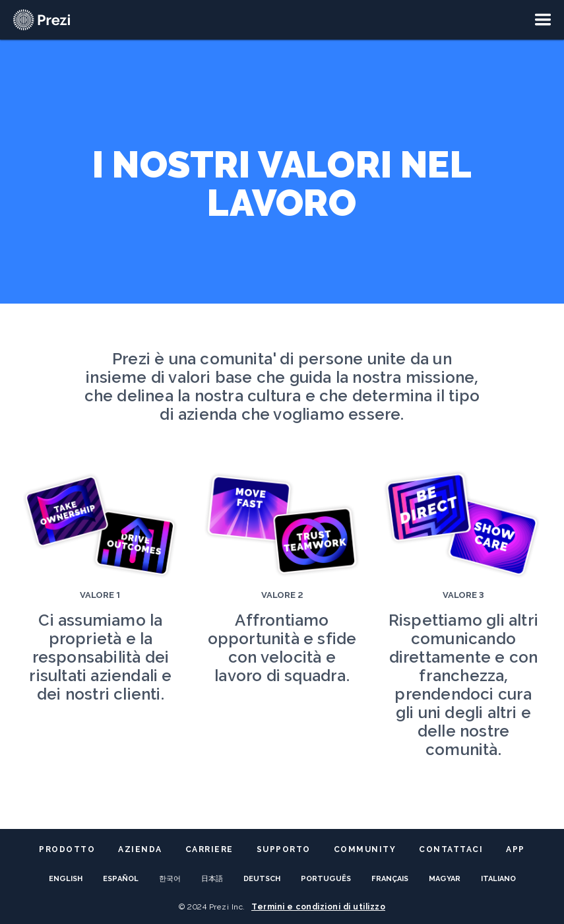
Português (326, 879)
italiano (498, 879)
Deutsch (262, 879)
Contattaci (451, 849)
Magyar (445, 879)
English (66, 879)
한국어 (170, 879)
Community (365, 849)
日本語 (212, 879)
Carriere (209, 849)
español (121, 879)
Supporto (284, 849)
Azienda (140, 849)
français (390, 879)
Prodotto (67, 849)
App (516, 849)
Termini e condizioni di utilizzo (318, 907)
